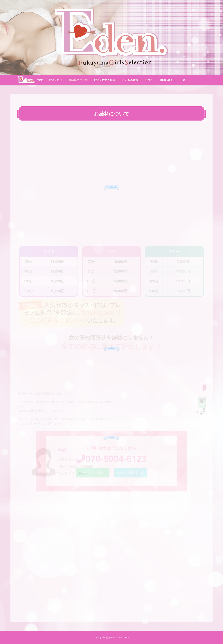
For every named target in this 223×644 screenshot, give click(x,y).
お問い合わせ (168, 80)
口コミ (149, 80)
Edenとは (56, 80)
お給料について (78, 80)
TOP (40, 80)
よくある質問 (130, 80)
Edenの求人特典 (105, 80)
